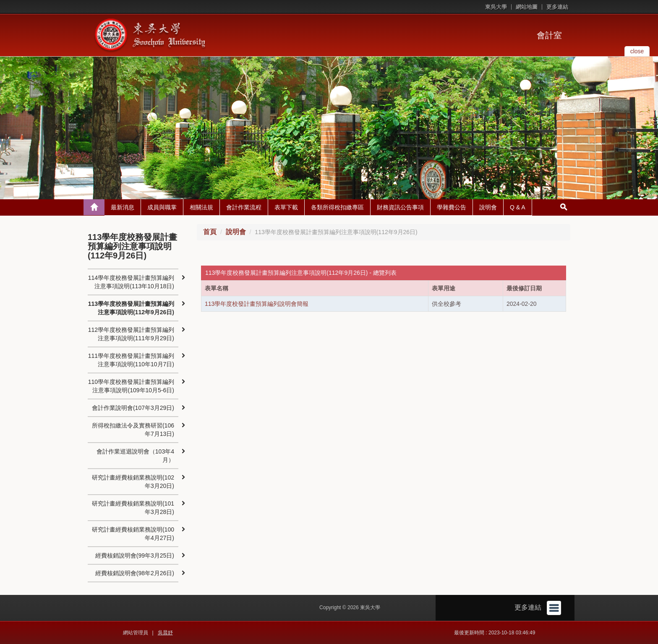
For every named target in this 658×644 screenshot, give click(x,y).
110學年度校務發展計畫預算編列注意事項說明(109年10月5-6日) (131, 386)
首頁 (210, 232)
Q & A (518, 207)
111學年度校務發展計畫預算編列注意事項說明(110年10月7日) (131, 360)
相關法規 (201, 207)
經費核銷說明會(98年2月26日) (135, 573)
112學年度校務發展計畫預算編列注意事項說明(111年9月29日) (131, 334)
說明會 (488, 207)
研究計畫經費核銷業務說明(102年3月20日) (133, 482)
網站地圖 (527, 7)
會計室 (549, 35)
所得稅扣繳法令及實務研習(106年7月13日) (133, 430)
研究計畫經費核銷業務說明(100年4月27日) (133, 534)
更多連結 (557, 7)
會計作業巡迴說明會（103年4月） (135, 456)
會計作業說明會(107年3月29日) (133, 408)
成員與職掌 (162, 207)
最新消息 (123, 207)
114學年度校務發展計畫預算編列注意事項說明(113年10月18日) (131, 282)
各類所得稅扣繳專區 (337, 207)
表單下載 (286, 207)
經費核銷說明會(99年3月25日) (135, 555)
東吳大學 (496, 7)
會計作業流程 (244, 207)
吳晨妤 (165, 633)
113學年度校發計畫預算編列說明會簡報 (257, 304)
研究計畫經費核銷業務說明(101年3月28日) (133, 508)
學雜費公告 (452, 207)
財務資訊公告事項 (400, 207)
